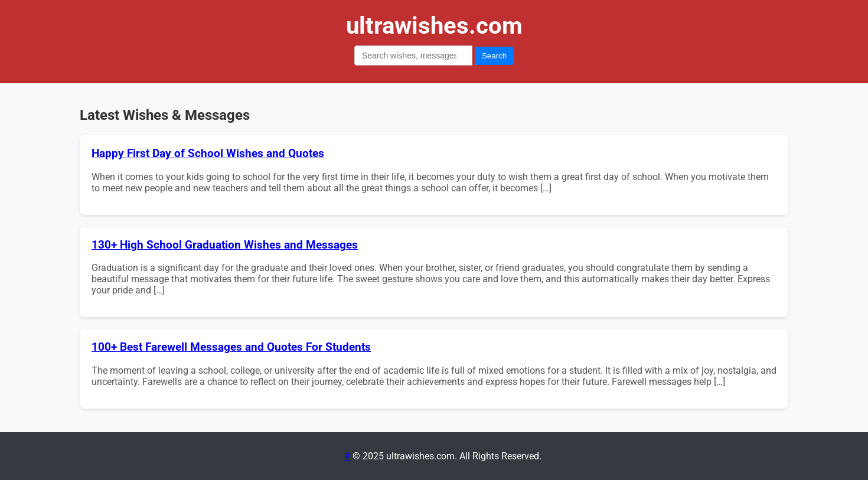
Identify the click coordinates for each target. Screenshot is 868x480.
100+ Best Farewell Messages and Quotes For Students (231, 347)
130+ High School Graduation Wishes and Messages (225, 245)
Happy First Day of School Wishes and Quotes (208, 154)
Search (494, 56)
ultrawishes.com (434, 26)
